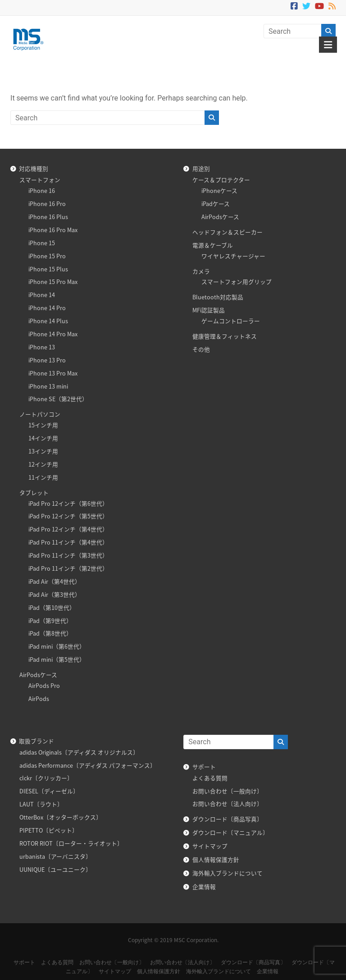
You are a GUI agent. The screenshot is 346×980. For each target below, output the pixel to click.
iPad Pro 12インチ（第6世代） (68, 503)
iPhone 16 (42, 190)
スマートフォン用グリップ (237, 282)
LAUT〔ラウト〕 (41, 804)
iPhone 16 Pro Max (53, 230)
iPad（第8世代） (50, 633)
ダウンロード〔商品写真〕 (228, 819)
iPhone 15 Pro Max (53, 282)
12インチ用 (43, 464)
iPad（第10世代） (52, 607)
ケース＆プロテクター (221, 180)
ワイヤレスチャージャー (233, 256)
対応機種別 (34, 168)
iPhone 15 (42, 243)
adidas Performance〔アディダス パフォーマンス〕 (88, 765)
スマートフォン (40, 180)
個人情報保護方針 (216, 859)
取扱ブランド (36, 741)
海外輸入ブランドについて (228, 873)
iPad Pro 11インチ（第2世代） (68, 568)
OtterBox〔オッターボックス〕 (61, 817)
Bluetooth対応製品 (218, 297)
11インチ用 (43, 477)
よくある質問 (210, 778)
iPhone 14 (42, 295)
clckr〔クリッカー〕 (46, 778)
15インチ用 (43, 425)
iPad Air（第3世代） (55, 594)
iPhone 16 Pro (47, 204)
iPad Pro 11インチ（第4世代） (68, 542)
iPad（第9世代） (50, 621)
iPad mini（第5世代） (57, 659)
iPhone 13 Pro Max (53, 373)
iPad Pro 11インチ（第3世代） (68, 555)
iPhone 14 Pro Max (53, 334)
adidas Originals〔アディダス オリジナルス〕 (79, 752)
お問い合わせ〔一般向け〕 (228, 791)
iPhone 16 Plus (48, 217)
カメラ (201, 271)
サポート (204, 767)
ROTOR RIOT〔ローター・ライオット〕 (71, 843)
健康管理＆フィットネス (225, 336)
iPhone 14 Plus (48, 321)
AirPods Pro (44, 685)
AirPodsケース (38, 675)
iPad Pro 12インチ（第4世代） (68, 529)
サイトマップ (210, 846)
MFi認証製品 (209, 310)
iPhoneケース (219, 190)
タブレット (34, 492)
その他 (201, 349)
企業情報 (204, 886)
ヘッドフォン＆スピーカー (228, 232)
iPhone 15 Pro (47, 256)
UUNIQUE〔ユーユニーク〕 (55, 869)
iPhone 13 (42, 347)
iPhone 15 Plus (48, 269)
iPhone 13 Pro (47, 360)
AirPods (39, 698)
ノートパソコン (40, 414)
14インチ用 (43, 438)
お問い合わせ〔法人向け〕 (228, 804)
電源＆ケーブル (213, 245)
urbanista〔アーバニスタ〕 (55, 856)
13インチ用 (43, 451)
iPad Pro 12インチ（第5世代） (68, 516)
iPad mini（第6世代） (57, 646)
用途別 (201, 168)
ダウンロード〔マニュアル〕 (230, 832)
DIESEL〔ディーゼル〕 (49, 791)
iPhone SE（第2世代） (58, 399)
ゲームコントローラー (231, 321)
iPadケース (216, 204)
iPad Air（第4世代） (55, 581)
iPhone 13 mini (48, 386)
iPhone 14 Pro (47, 308)
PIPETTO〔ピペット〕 (49, 830)
